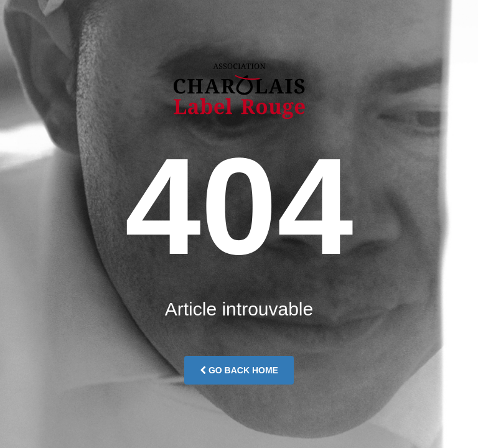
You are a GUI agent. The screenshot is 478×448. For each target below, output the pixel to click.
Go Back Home (239, 370)
